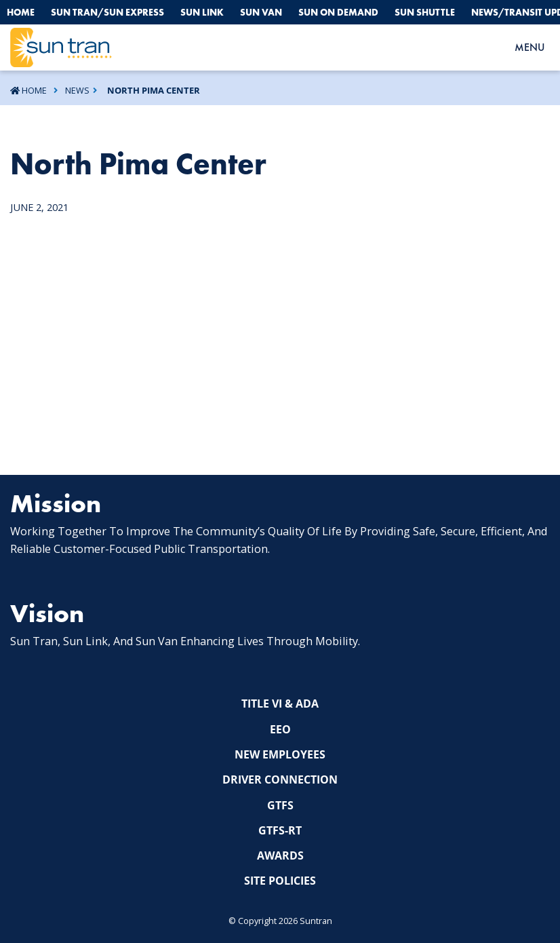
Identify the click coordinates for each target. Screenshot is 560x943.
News (77, 90)
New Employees (280, 754)
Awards (280, 855)
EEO (280, 729)
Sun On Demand (338, 12)
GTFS (280, 805)
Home (21, 12)
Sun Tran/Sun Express (107, 12)
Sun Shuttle (425, 12)
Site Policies (280, 881)
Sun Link (202, 12)
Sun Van (261, 12)
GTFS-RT (280, 830)
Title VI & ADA (280, 704)
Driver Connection (280, 780)
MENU (529, 47)
